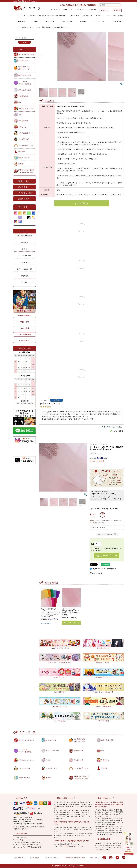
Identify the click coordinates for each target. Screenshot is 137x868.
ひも (20, 102)
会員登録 (117, 10)
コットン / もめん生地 (26, 54)
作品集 (25, 249)
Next (121, 55)
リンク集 (25, 282)
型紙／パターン (24, 158)
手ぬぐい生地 (23, 121)
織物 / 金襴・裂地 (25, 75)
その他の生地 (23, 96)
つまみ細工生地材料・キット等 (24, 68)
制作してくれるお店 (25, 269)
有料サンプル (25, 322)
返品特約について (96, 573)
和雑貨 (21, 164)
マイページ (100, 16)
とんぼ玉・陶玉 (24, 139)
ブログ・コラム (25, 262)
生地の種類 (25, 276)
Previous (42, 55)
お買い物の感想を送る (25, 236)
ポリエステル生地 (25, 90)
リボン (21, 115)
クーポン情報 (75, 16)
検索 (25, 43)
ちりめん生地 (23, 61)
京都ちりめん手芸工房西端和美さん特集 (26, 171)
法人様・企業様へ (25, 316)
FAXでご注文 (25, 328)
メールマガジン (25, 341)
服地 (23, 27)
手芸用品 (22, 151)
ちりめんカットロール (26, 108)
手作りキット (23, 127)
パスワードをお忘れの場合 (115, 16)
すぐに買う (82, 203)
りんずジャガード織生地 (25, 83)
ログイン (104, 10)
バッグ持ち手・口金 (26, 145)
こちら (74, 846)
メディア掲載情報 (25, 256)
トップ (18, 27)
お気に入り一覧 (88, 16)
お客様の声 (25, 242)
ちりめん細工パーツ (26, 133)
